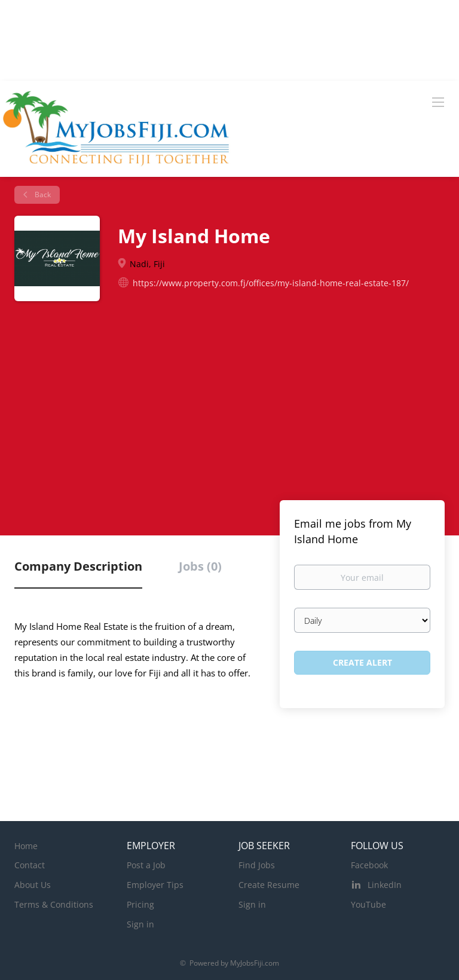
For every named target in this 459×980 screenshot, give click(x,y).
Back (42, 195)
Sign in (140, 924)
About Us (33, 885)
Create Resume (269, 885)
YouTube (368, 904)
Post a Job (146, 865)
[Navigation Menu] (438, 102)
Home (26, 846)
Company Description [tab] (78, 566)
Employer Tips (155, 885)
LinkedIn (385, 885)
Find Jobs (257, 865)
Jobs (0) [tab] (200, 566)
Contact (30, 865)
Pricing (140, 904)
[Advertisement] (229, 408)
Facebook (369, 865)
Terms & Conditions (54, 904)
